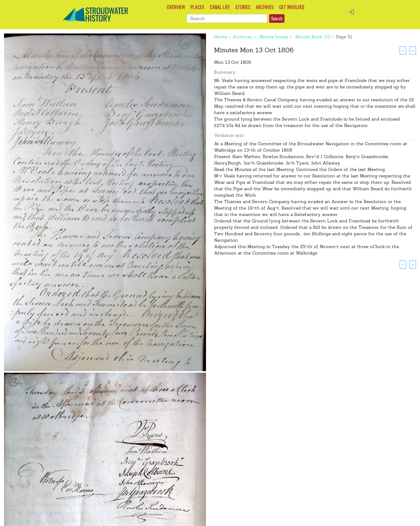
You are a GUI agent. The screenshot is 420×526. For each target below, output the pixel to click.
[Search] (227, 18)
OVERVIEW (176, 7)
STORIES (243, 7)
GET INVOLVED (292, 7)
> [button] (413, 50)
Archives (242, 37)
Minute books (274, 37)
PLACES (197, 7)
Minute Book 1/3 (313, 37)
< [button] (403, 50)
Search (277, 18)
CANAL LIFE (220, 7)
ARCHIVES (265, 7)
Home (220, 37)
